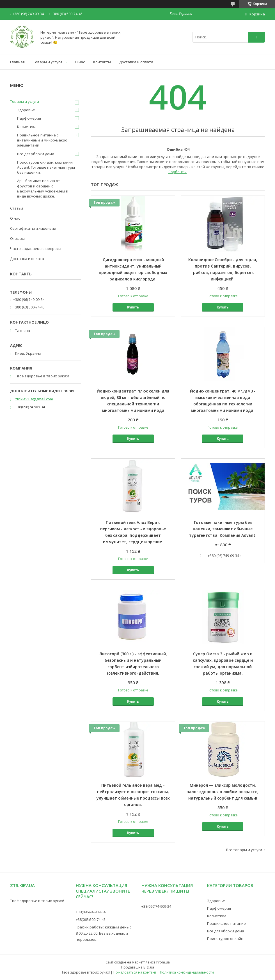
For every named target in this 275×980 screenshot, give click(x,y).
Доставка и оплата (136, 62)
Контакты (102, 62)
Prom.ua (163, 962)
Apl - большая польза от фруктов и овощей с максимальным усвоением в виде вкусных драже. (43, 188)
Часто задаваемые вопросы (36, 249)
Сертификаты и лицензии (33, 228)
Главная (17, 62)
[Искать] (257, 37)
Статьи (17, 208)
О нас (80, 62)
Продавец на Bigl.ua (138, 967)
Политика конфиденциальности (187, 972)
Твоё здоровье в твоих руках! (37, 901)
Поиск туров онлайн (225, 939)
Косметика (27, 127)
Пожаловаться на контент (135, 972)
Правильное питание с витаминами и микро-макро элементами (42, 140)
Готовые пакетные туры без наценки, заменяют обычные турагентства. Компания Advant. (223, 529)
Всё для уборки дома (36, 154)
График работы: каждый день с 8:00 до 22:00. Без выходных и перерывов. (104, 933)
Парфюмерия (29, 118)
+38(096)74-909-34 (91, 912)
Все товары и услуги (244, 850)
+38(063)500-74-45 (91, 919)
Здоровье (26, 110)
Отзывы (17, 238)
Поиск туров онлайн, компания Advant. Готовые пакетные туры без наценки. (46, 167)
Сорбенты (177, 172)
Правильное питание (226, 923)
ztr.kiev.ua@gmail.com (34, 399)
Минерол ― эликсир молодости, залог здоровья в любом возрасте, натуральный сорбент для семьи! (223, 792)
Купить (133, 307)
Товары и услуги (48, 62)
